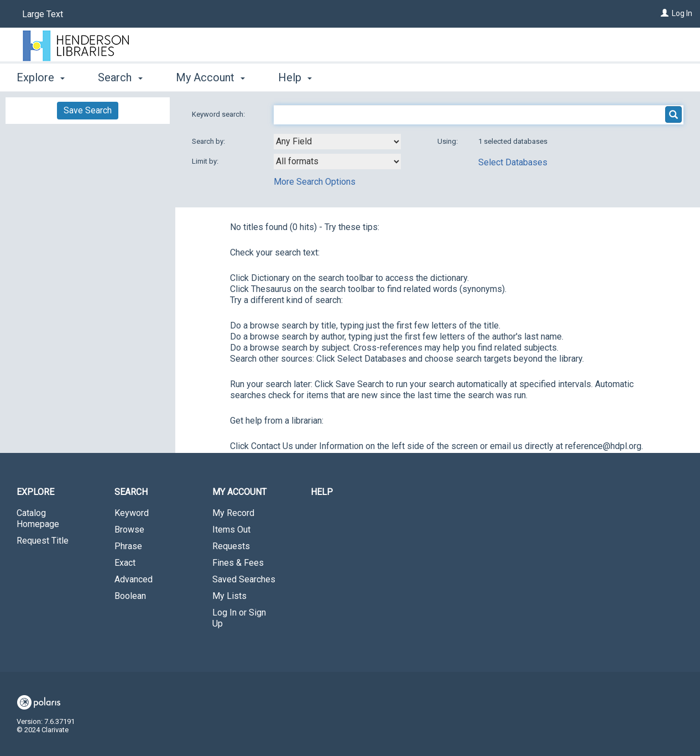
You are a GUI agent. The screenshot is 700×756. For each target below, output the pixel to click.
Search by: (209, 141)
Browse (129, 530)
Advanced (134, 579)
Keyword (132, 513)
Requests (231, 546)
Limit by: (206, 161)
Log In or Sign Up (239, 618)
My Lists (229, 596)
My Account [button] (210, 77)
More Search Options (315, 182)
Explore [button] (41, 77)
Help (322, 492)
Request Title (43, 541)
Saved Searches (244, 579)
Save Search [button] (88, 110)
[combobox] (337, 142)
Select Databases (513, 162)
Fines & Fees (238, 563)
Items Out (231, 530)
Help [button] (295, 77)
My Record (233, 513)
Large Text (43, 14)
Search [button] (120, 77)
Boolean (130, 596)
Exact (125, 563)
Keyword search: (219, 114)
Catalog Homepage (38, 518)
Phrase (128, 546)
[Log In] (665, 13)
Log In (682, 13)
